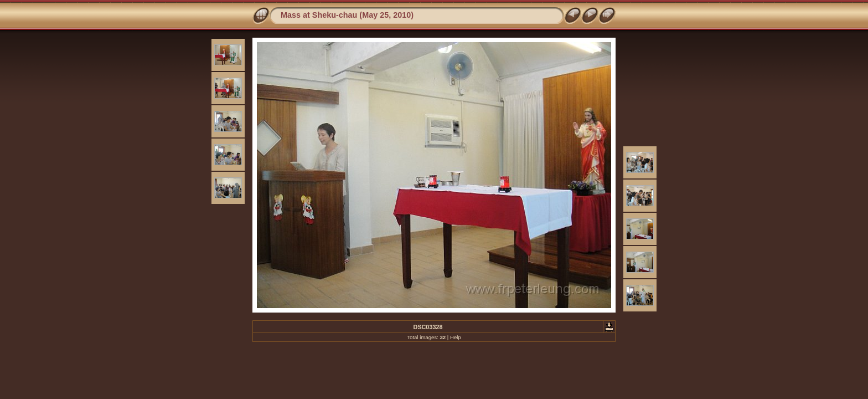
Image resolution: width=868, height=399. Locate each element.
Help (456, 337)
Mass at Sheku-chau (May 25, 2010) (347, 15)
